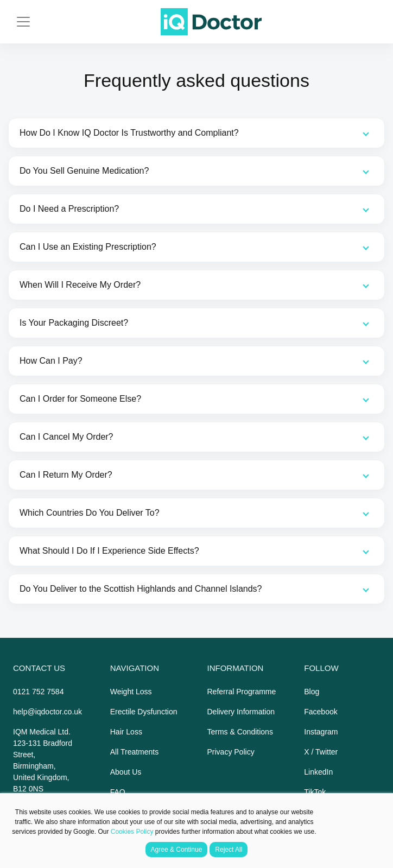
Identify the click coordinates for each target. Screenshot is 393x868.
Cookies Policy (132, 832)
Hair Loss (126, 732)
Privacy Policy (231, 752)
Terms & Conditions (240, 732)
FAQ (118, 792)
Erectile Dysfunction (144, 712)
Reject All (229, 850)
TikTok (315, 792)
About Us (126, 772)
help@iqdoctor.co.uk (47, 712)
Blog (312, 692)
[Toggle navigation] (23, 22)
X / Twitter (321, 752)
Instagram (321, 732)
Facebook (321, 712)
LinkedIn (318, 772)
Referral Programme (242, 692)
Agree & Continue (177, 850)
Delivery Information (241, 712)
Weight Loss (131, 692)
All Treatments (134, 752)
